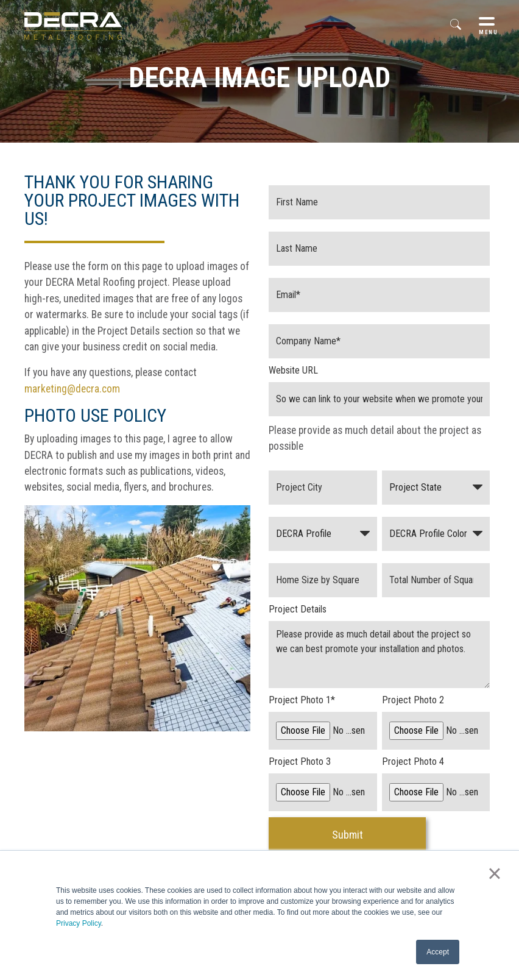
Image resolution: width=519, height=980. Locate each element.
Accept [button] (438, 952)
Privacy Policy (79, 923)
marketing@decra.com (72, 389)
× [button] (494, 873)
